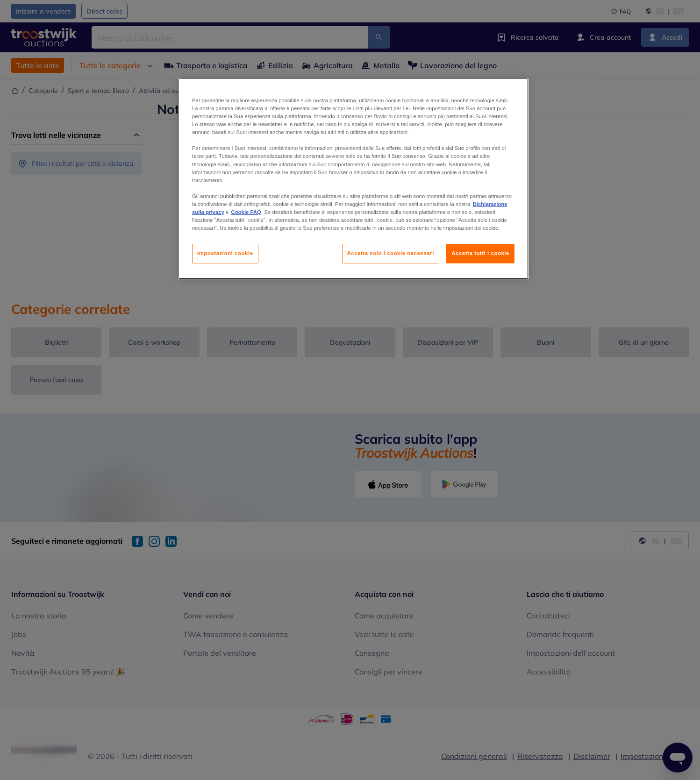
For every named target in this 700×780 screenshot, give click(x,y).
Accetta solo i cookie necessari (391, 253)
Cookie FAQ (246, 212)
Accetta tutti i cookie (480, 253)
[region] (353, 179)
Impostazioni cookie (225, 253)
